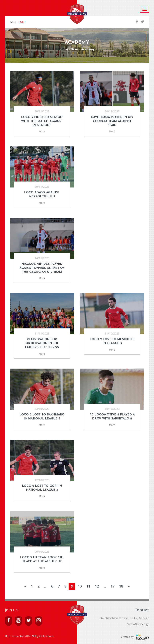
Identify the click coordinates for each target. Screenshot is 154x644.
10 (80, 586)
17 (112, 586)
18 (121, 586)
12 (97, 586)
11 (88, 586)
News (75, 49)
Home (64, 49)
